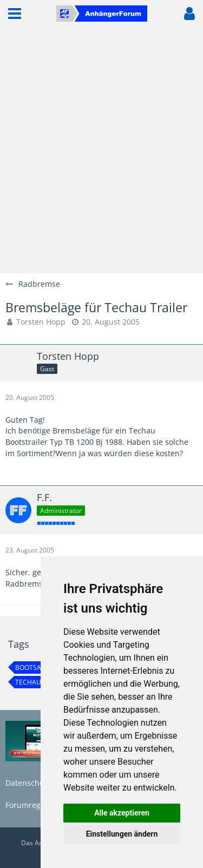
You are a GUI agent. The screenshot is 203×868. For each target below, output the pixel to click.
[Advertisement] (101, 150)
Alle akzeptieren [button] (122, 813)
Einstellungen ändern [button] (122, 834)
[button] (15, 14)
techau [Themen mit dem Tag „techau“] (28, 682)
